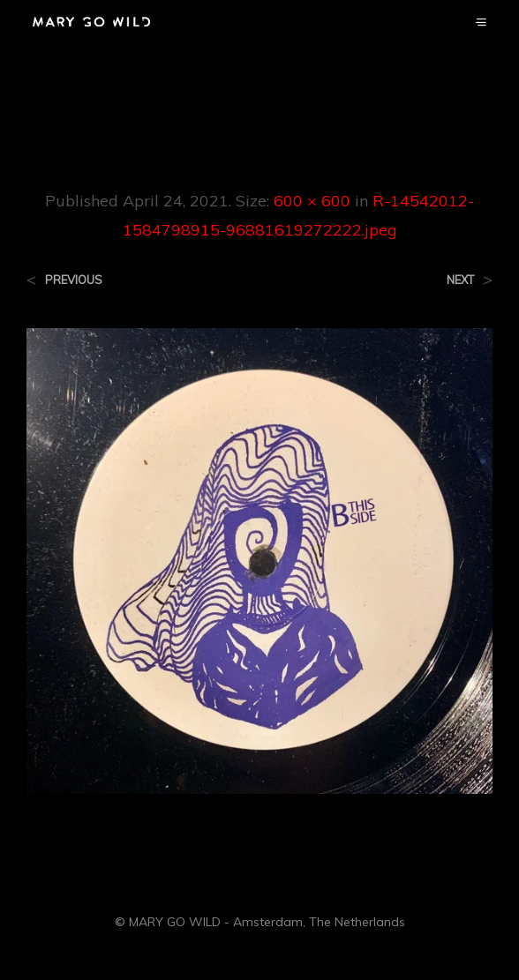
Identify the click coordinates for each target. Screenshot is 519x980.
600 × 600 (312, 201)
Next (460, 280)
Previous (74, 280)
